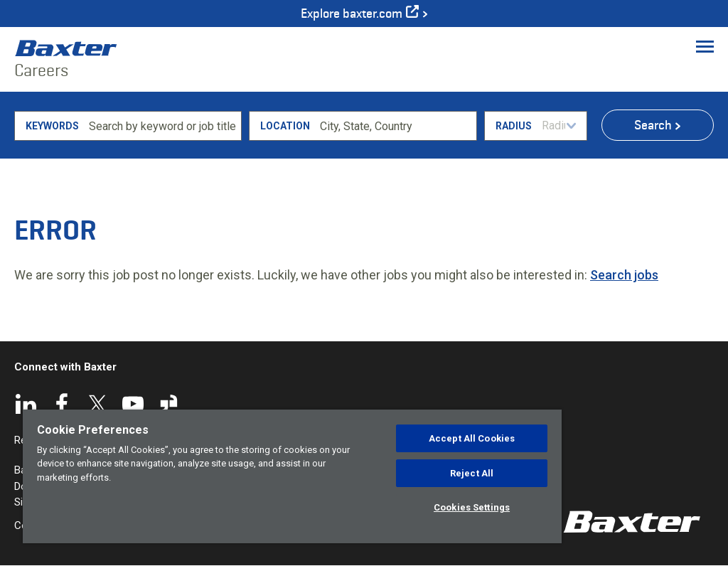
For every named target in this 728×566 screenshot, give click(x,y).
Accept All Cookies (472, 438)
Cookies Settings (472, 507)
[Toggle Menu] (705, 46)
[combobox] (395, 126)
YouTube (133, 404)
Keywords (52, 126)
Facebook (62, 404)
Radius (514, 126)
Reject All (472, 473)
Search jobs (624, 275)
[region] (292, 476)
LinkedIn (26, 404)
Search (653, 125)
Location (285, 126)
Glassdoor (168, 404)
